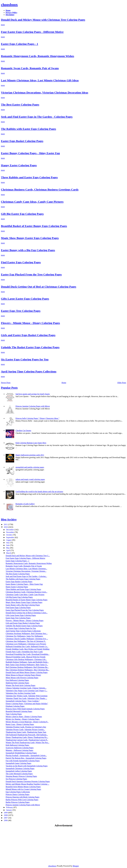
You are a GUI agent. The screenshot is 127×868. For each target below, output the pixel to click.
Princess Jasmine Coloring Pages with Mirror (33, 406)
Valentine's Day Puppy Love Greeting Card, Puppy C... (27, 691)
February (10, 807)
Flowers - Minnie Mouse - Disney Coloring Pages (30, 323)
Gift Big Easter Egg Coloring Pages (22, 214)
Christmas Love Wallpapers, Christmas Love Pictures (26, 644)
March (9, 553)
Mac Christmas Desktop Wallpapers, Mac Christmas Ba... (27, 670)
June (8, 545)
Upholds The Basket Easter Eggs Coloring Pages (30, 347)
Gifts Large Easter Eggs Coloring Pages (25, 299)
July (8, 543)
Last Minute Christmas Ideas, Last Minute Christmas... (26, 569)
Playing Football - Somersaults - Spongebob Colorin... (26, 755)
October (9, 535)
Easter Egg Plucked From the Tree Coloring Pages (31, 274)
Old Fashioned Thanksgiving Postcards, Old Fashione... (27, 735)
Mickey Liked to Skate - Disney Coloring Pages (24, 717)
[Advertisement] (21, 846)
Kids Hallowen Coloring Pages (17, 745)
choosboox (9, 5)
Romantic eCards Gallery (25, 504)
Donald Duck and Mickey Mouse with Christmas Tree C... (28, 556)
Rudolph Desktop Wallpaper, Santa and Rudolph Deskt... (27, 662)
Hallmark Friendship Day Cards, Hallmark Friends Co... (27, 646)
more (3, 25)
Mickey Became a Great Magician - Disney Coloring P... (27, 722)
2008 (6, 815)
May (8, 548)
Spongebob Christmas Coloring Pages (20, 768)
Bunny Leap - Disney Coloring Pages (20, 724)
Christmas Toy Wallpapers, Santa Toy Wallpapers (24, 636)
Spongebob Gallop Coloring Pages (19, 771)
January (9, 810)
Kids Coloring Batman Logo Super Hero (31, 443)
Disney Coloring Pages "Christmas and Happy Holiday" (27, 704)
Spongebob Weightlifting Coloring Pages (21, 753)
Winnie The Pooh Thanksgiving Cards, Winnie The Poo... (27, 743)
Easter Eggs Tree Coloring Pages (21, 311)
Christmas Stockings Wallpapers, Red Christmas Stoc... (27, 633)
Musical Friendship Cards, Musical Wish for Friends (26, 657)
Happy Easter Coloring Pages (19, 165)
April (8, 550)
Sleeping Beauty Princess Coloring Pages (21, 776)
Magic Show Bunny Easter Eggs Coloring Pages (30, 238)
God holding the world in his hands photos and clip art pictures (39, 492)
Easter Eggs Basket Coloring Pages (22, 141)
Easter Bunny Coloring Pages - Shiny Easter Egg (30, 153)
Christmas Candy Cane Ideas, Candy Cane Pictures (32, 202)
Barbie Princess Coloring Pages (18, 802)
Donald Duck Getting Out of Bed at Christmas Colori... (27, 613)
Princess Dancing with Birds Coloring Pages (23, 797)
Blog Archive (9, 519)
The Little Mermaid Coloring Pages (19, 774)
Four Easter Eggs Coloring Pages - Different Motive (32, 32)
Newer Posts (6, 383)
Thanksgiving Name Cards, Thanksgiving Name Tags (26, 732)
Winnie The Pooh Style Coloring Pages (20, 685)
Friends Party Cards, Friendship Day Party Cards (24, 652)
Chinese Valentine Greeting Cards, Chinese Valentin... (26, 688)
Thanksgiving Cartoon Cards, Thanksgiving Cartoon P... (27, 740)
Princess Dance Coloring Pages (17, 794)
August (9, 540)
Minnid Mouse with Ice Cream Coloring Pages (23, 789)
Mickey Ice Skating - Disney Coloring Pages (23, 719)
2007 (6, 818)
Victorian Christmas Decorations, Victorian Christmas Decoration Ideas (45, 93)
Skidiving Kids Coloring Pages (17, 683)
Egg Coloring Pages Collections (18, 792)
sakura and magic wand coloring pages (30, 479)
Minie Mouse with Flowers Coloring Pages (22, 678)
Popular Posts (9, 388)
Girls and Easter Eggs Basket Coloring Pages (28, 335)
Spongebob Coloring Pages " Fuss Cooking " (23, 701)
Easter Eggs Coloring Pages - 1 (20, 44)
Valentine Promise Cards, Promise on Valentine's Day (26, 727)
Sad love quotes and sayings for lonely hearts (33, 394)
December (10, 530)
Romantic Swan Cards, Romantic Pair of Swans (30, 68)
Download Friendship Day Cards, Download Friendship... (28, 654)
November (10, 532)
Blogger (76, 866)
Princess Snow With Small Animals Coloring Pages (25, 709)
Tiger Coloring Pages (14, 714)
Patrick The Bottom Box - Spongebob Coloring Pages (26, 758)
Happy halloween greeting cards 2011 (30, 455)
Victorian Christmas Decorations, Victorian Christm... (26, 571)
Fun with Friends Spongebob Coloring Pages (23, 761)
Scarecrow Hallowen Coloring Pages (20, 748)
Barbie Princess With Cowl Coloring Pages (22, 800)
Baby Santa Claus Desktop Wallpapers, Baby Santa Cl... (27, 665)
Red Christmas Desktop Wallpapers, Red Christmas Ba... (27, 667)
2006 (6, 820)
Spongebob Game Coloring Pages (18, 763)
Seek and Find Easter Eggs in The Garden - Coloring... (26, 576)
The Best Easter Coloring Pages (20, 105)
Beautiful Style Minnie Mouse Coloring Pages (23, 787)
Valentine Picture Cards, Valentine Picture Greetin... (25, 730)
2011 (6, 524)
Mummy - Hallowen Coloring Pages (19, 750)
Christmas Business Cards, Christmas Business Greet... (26, 592)
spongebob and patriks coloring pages (30, 467)
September (10, 537)
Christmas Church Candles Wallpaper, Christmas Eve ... (27, 639)
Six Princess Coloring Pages (16, 779)
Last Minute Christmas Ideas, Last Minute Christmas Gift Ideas (40, 80)
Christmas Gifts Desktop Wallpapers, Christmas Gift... (26, 659)
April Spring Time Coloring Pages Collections (29, 371)
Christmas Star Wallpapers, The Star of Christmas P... (26, 641)
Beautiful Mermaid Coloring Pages (19, 711)
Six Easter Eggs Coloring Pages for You (25, 359)
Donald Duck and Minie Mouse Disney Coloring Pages (27, 672)
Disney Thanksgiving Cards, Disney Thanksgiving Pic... (27, 737)
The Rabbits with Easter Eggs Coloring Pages (28, 129)
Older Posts (122, 383)
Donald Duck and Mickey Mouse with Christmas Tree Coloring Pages (43, 20)
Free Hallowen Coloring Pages (17, 680)
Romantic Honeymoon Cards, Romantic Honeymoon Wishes (38, 56)
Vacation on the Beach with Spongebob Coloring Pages (27, 766)
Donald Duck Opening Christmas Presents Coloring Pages (28, 781)
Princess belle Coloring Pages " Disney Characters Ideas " (37, 418)
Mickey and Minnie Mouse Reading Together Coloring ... (27, 784)
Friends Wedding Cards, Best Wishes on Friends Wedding (28, 649)
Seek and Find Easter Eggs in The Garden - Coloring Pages (37, 117)
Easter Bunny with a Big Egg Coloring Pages (28, 250)
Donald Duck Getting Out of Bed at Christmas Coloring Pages (39, 287)
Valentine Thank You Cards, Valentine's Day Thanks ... (26, 698)
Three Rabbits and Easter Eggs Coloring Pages (29, 177)
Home (64, 383)
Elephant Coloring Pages (15, 706)
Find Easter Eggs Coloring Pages (21, 262)
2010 (6, 527)
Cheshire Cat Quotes (23, 431)
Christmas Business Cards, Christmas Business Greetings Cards (40, 190)
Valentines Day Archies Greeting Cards (20, 693)
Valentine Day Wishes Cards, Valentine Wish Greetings (27, 696)
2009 (6, 813)
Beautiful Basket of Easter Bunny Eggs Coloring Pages (34, 226)
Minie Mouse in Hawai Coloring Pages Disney (23, 675)
